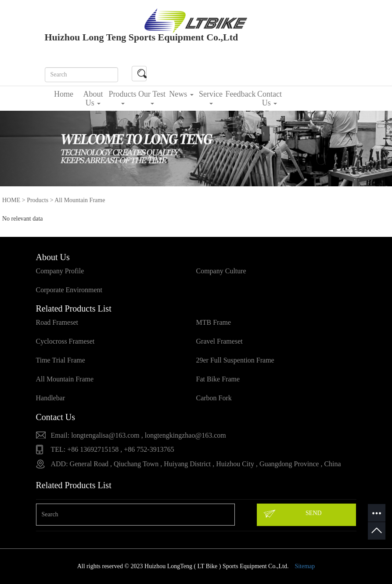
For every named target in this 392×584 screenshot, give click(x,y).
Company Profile (60, 271)
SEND (292, 514)
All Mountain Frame (65, 379)
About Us (93, 98)
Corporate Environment (69, 290)
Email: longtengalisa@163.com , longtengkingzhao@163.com (138, 435)
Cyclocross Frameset (65, 341)
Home (64, 94)
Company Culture (221, 271)
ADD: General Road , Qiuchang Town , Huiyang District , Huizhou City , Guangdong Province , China (196, 464)
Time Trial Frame (61, 360)
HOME (11, 200)
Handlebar (51, 398)
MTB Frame (214, 322)
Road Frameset (57, 322)
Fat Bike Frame (218, 379)
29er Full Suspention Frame (235, 360)
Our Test (152, 97)
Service (211, 97)
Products (123, 97)
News (181, 94)
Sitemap (305, 566)
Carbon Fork (214, 398)
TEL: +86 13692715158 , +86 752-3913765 (113, 449)
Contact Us (270, 98)
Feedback (240, 94)
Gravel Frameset (219, 341)
